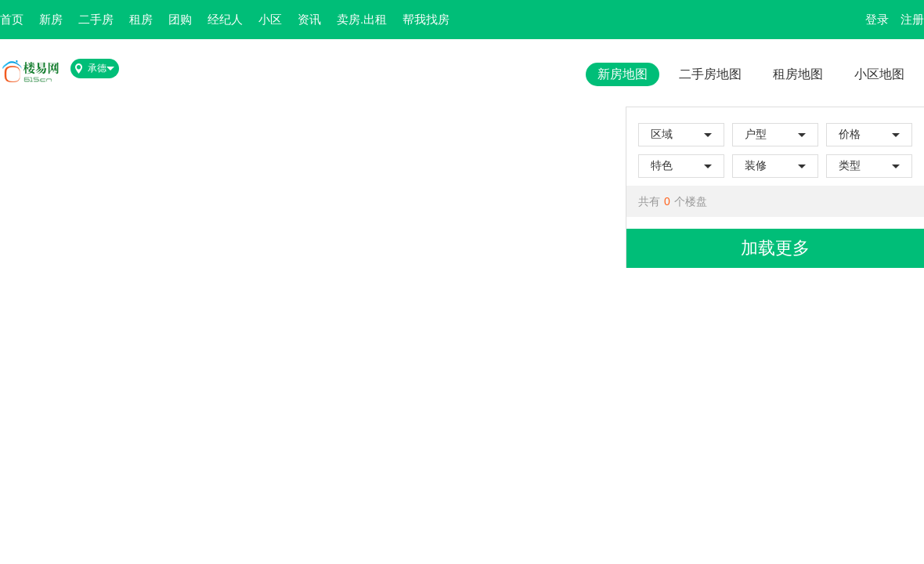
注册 (912, 19)
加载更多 (775, 248)
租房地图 (798, 74)
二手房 (96, 19)
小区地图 (879, 74)
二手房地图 (710, 74)
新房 (51, 19)
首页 (12, 19)
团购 (180, 19)
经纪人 (225, 19)
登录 (877, 19)
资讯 (309, 19)
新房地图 (623, 74)
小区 (270, 19)
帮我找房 (426, 19)
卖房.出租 (362, 19)
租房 (141, 19)
